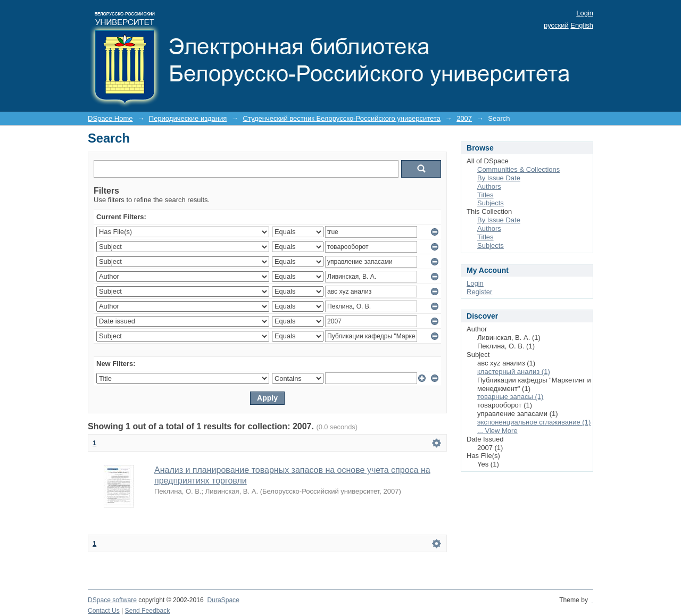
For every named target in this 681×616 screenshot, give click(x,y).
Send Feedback (148, 611)
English (582, 25)
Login (585, 13)
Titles (485, 195)
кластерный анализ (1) (514, 372)
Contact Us (104, 611)
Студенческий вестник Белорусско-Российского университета (341, 118)
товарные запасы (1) (510, 397)
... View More (497, 431)
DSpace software (112, 600)
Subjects (491, 203)
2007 (464, 118)
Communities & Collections (518, 169)
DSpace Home (110, 118)
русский (556, 25)
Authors (489, 186)
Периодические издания (188, 118)
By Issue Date (499, 178)
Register (479, 292)
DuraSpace (223, 600)
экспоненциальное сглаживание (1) (534, 422)
